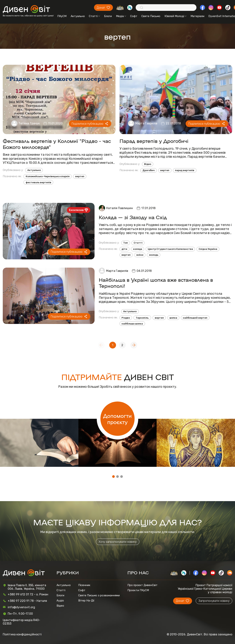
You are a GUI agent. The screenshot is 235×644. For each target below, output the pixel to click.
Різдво (126, 318)
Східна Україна (208, 249)
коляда (138, 249)
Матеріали (197, 16)
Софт (134, 16)
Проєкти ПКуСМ (138, 590)
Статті (94, 16)
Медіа (121, 16)
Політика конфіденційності (22, 634)
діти (124, 249)
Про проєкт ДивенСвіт (142, 585)
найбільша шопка (132, 324)
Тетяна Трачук (29, 123)
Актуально (78, 16)
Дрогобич (149, 170)
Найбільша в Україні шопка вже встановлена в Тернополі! (156, 283)
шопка (173, 318)
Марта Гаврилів (146, 123)
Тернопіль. (142, 318)
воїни (140, 255)
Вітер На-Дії (86, 601)
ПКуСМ (62, 16)
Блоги (108, 16)
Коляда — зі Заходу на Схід (133, 217)
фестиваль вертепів (38, 182)
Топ (125, 243)
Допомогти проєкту (117, 419)
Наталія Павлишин (120, 208)
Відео (148, 164)
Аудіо (60, 601)
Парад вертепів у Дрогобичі (154, 141)
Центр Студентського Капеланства (170, 249)
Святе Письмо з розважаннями (99, 595)
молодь (154, 255)
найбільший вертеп (195, 318)
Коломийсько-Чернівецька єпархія (48, 176)
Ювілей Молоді (176, 16)
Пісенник (84, 585)
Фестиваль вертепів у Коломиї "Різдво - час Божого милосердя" (57, 144)
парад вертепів (185, 170)
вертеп (80, 176)
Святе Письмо (151, 16)
